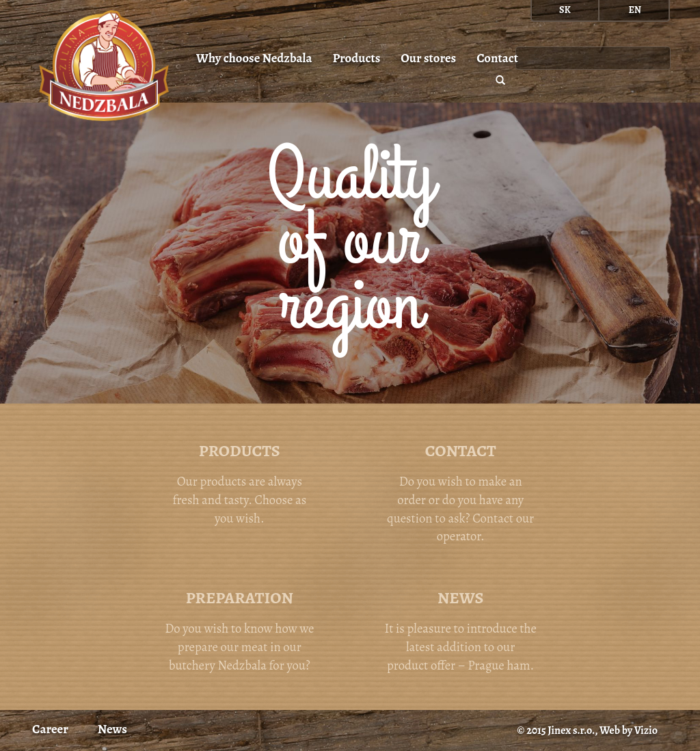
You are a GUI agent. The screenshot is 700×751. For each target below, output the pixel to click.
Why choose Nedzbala (254, 58)
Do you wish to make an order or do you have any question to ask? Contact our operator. (460, 492)
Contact (497, 58)
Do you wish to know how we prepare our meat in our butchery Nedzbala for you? (240, 630)
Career (50, 729)
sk (565, 10)
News (112, 729)
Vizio (646, 730)
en (635, 10)
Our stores (428, 58)
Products (356, 58)
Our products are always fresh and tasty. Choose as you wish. (240, 483)
